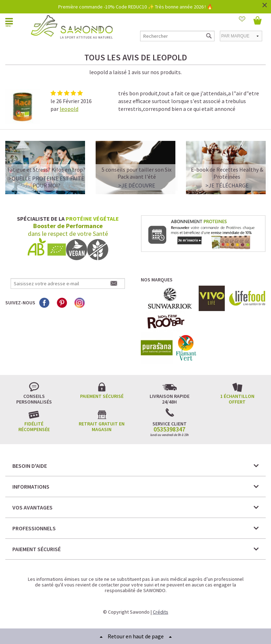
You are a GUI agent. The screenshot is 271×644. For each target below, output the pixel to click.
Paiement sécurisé (102, 396)
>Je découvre (137, 185)
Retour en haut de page (136, 636)
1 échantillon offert (237, 399)
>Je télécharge (227, 185)
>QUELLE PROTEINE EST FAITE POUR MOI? (46, 182)
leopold (69, 109)
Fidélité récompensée (34, 427)
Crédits (161, 612)
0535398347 (169, 429)
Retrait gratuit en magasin (102, 427)
